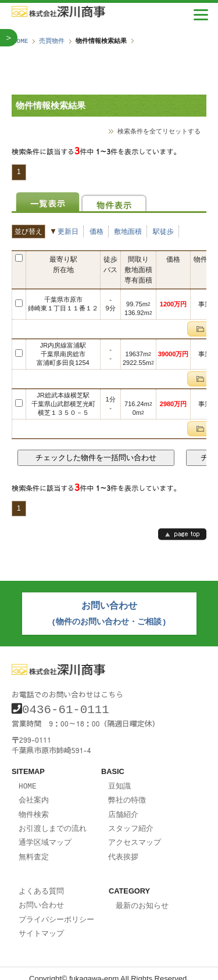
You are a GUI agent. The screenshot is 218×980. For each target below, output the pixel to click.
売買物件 (52, 41)
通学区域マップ (45, 835)
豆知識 (119, 781)
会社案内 (34, 794)
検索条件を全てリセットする (159, 131)
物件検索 (34, 808)
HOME (20, 41)
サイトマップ (41, 923)
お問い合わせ (41, 896)
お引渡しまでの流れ (53, 822)
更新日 (68, 231)
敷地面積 (128, 231)
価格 (97, 231)
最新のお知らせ (142, 897)
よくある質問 (41, 883)
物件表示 (114, 202)
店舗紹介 (123, 808)
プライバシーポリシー (56, 910)
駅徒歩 (163, 231)
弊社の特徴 (127, 794)
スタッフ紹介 (131, 822)
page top (182, 534)
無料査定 (34, 849)
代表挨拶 (123, 849)
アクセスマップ (135, 835)
